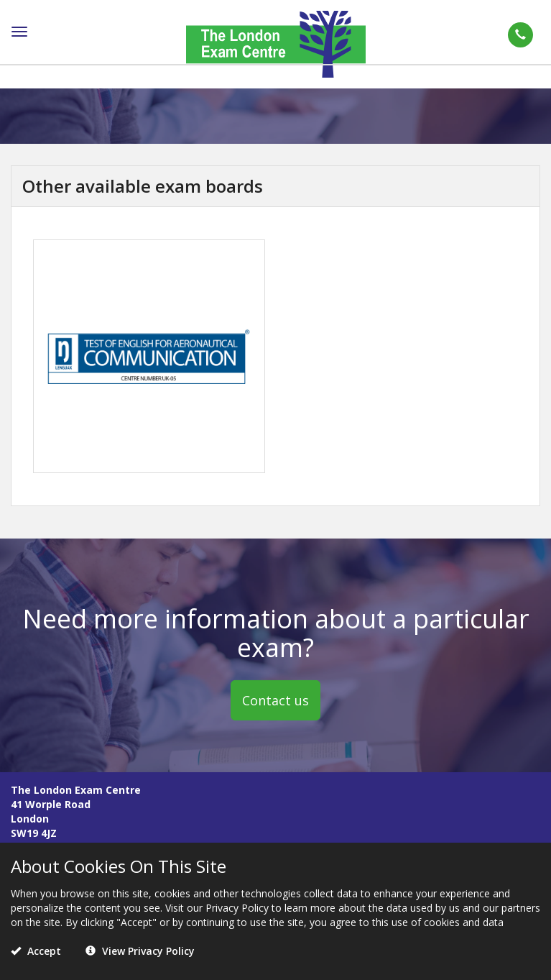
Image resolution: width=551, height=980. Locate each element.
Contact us (275, 700)
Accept (36, 951)
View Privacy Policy (140, 951)
